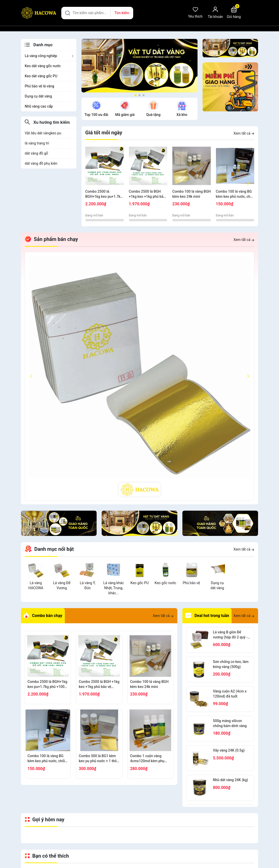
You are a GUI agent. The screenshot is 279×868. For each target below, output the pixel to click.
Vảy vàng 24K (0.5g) (229, 750)
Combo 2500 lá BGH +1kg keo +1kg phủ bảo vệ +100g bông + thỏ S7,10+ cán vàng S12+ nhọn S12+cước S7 (147, 194)
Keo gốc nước (165, 583)
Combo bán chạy (43, 616)
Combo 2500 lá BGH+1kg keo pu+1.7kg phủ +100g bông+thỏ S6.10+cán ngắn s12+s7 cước (104, 194)
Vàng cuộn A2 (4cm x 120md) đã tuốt (230, 694)
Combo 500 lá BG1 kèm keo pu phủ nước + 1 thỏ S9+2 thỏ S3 (98, 759)
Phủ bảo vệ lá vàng (39, 86)
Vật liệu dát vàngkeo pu (43, 133)
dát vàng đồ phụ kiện (41, 163)
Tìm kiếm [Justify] (122, 13)
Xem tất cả (244, 133)
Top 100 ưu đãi (96, 115)
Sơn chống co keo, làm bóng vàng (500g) (231, 664)
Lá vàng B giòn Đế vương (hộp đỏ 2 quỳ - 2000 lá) (230, 635)
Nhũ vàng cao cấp (39, 106)
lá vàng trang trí (37, 143)
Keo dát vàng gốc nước (43, 66)
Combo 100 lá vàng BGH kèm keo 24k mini (191, 194)
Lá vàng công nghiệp (49, 56)
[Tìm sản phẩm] (97, 13)
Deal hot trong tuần (207, 616)
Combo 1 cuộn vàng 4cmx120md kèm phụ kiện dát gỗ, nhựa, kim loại (147, 759)
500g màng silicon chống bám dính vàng (230, 723)
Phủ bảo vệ (191, 583)
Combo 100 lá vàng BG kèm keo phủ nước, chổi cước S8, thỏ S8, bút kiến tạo (235, 194)
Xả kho (182, 115)
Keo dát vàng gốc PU (41, 76)
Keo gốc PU (139, 583)
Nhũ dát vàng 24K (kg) (230, 780)
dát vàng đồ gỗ (36, 153)
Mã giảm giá (125, 115)
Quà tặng (153, 115)
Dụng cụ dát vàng (38, 96)
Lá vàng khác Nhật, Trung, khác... (114, 588)
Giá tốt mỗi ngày (104, 133)
